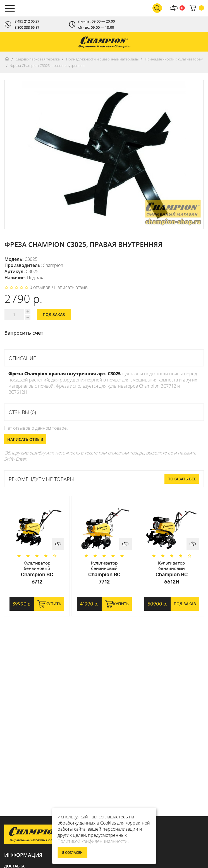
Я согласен (72, 853)
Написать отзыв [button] (25, 439)
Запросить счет (24, 333)
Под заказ (54, 314)
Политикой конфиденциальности (93, 841)
